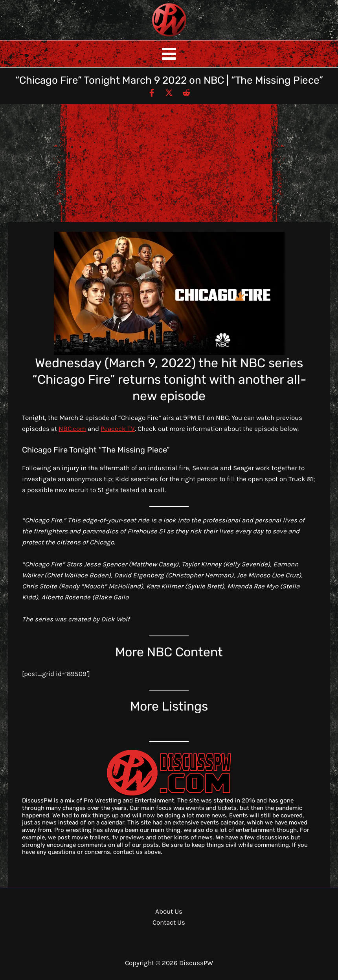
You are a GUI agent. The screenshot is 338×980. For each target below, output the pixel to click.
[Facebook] (152, 92)
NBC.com (72, 429)
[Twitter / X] (169, 92)
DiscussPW (154, 37)
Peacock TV (118, 429)
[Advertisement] (169, 163)
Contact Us (169, 922)
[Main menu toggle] (169, 54)
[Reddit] (186, 92)
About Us (169, 911)
